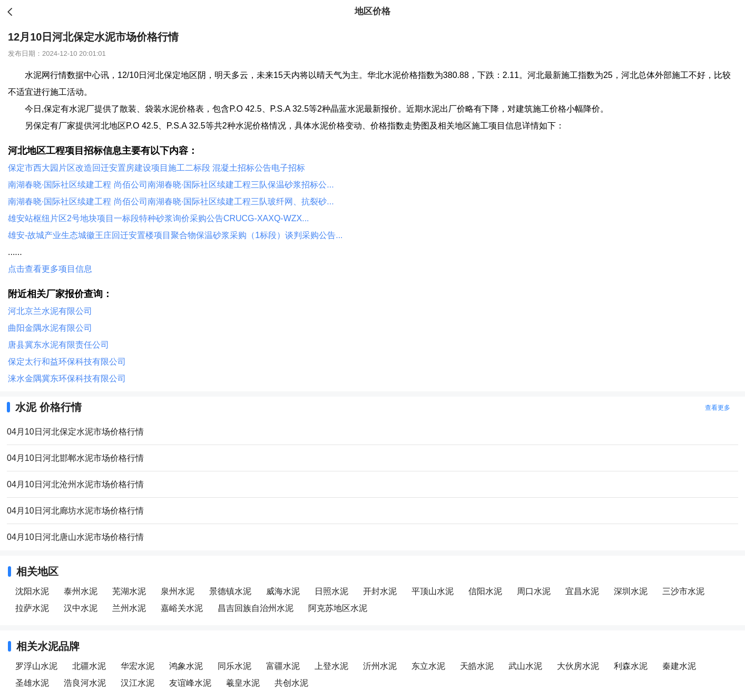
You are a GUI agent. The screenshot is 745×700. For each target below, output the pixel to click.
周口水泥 (534, 591)
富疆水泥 (283, 666)
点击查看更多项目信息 (50, 269)
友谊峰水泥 (190, 683)
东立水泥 (428, 666)
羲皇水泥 (243, 683)
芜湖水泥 (129, 591)
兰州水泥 (129, 608)
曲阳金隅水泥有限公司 (50, 328)
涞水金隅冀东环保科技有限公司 (67, 378)
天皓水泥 (477, 666)
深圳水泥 (631, 591)
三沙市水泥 (683, 591)
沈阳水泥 (32, 591)
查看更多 (718, 408)
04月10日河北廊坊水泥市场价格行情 (75, 511)
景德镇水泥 (230, 591)
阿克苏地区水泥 (338, 608)
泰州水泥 (81, 591)
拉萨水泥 (32, 608)
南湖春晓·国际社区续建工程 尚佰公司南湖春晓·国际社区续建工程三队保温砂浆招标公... (171, 185)
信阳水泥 (485, 591)
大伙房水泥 (578, 666)
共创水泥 (291, 683)
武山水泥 (525, 666)
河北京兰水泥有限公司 (50, 311)
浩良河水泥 (85, 683)
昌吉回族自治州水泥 (256, 608)
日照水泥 (331, 591)
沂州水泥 (380, 666)
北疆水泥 (89, 666)
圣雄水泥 (32, 683)
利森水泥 (631, 666)
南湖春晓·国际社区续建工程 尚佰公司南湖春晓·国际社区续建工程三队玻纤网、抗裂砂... (171, 201)
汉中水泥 (81, 608)
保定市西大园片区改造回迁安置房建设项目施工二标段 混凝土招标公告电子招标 (156, 168)
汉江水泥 (138, 683)
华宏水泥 (138, 666)
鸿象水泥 (186, 666)
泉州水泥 (178, 591)
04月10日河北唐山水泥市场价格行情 (75, 537)
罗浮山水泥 (36, 666)
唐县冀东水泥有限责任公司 (58, 345)
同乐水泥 (234, 666)
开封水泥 (380, 591)
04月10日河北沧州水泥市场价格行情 (75, 484)
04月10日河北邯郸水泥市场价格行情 (75, 458)
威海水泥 (283, 591)
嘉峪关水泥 (182, 608)
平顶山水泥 (433, 591)
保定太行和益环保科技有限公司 (67, 362)
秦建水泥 (679, 666)
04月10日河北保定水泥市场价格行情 (75, 432)
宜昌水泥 (582, 591)
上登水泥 (331, 666)
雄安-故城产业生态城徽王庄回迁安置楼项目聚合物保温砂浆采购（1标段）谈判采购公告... (175, 235)
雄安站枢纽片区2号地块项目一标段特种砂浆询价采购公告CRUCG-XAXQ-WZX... (159, 218)
